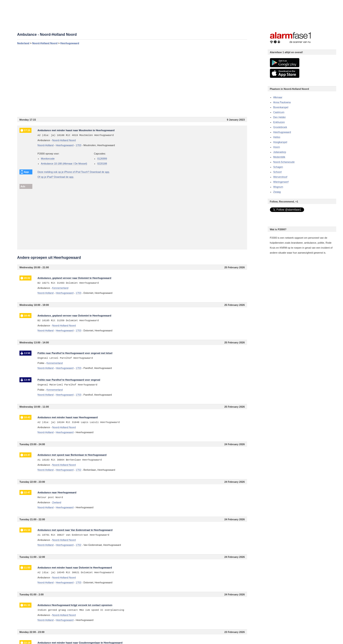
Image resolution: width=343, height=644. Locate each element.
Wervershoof (280, 177)
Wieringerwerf (281, 182)
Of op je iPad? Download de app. (56, 177)
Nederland (23, 43)
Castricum (279, 112)
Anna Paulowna (282, 102)
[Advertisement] (132, 81)
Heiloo (277, 137)
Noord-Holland (46, 145)
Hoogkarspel (280, 142)
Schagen (278, 167)
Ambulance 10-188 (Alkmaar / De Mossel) (64, 164)
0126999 (102, 159)
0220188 (102, 164)
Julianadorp (280, 152)
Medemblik (279, 157)
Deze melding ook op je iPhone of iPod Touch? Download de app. (74, 172)
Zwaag (277, 192)
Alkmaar (278, 97)
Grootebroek (280, 127)
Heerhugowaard (70, 43)
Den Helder (280, 117)
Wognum (278, 187)
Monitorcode (48, 159)
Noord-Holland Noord (45, 43)
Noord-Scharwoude (284, 162)
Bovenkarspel (281, 107)
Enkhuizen (279, 122)
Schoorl (277, 172)
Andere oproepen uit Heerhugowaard (49, 258)
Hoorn (277, 147)
